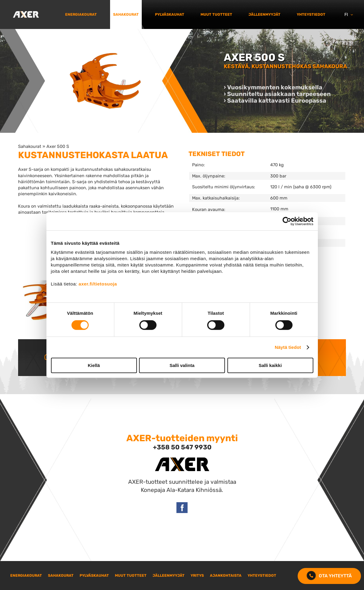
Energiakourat (81, 14)
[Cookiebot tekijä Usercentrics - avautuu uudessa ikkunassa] (287, 221)
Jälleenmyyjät (264, 14)
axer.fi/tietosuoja (98, 284)
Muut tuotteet (216, 14)
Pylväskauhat (170, 14)
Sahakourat (126, 14)
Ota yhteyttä (329, 576)
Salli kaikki (270, 365)
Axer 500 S (58, 146)
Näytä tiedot (288, 347)
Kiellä (94, 365)
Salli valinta (182, 365)
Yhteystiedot (311, 14)
